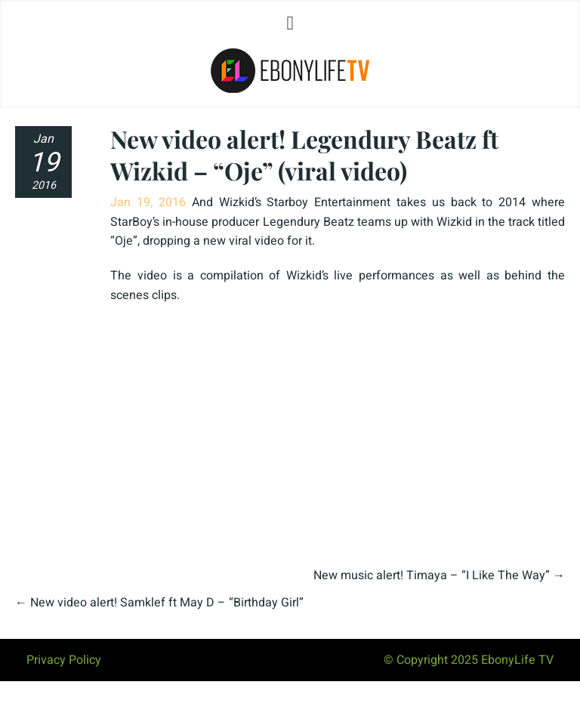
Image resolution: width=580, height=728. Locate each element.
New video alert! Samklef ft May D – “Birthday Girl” (167, 603)
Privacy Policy (64, 660)
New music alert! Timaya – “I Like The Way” (432, 575)
